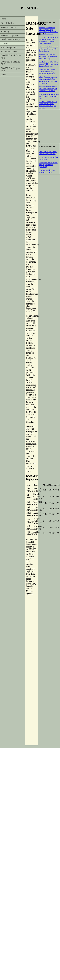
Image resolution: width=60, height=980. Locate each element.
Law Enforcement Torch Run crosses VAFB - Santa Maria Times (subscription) (49, 64)
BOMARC (30, 8)
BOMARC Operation (10, 35)
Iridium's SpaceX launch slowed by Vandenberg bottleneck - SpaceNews (47, 72)
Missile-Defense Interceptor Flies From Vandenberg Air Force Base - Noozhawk (48, 89)
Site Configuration (9, 47)
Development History (10, 39)
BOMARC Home (8, 27)
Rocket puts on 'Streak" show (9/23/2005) (49, 158)
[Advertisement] (49, 126)
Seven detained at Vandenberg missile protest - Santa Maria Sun (49, 96)
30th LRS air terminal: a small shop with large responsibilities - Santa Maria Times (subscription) (49, 31)
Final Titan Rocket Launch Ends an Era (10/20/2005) (48, 153)
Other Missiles (7, 23)
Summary (5, 31)
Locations (5, 43)
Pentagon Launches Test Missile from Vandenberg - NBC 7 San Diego (48, 56)
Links (3, 75)
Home (3, 19)
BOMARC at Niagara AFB (10, 69)
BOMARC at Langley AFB (10, 63)
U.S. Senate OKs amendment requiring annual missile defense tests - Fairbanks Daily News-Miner (49, 40)
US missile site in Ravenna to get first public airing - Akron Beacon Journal (49, 49)
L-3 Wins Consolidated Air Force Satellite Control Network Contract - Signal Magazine (48, 105)
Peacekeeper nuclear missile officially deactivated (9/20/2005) (48, 165)
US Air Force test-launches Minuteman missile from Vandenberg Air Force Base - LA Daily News (49, 80)
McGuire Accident (9, 51)
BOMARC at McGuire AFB (11, 57)
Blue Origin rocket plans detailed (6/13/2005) (47, 171)
